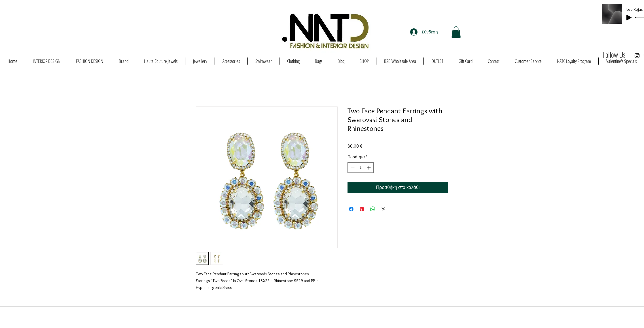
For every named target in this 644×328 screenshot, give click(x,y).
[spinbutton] (361, 168)
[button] (456, 32)
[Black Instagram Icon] (637, 56)
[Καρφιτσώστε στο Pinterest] (362, 209)
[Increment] (369, 168)
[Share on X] (384, 209)
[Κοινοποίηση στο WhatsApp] (373, 209)
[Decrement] (352, 168)
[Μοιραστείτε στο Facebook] (351, 209)
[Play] (629, 18)
